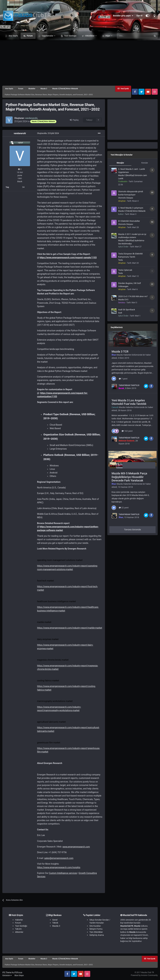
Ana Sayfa (13, 36)
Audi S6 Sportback (127, 310)
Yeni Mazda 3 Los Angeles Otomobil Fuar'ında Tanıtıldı (129, 402)
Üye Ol (139, 16)
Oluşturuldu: (48, 133)
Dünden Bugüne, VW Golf (130, 283)
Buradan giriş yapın (123, 16)
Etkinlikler (90, 36)
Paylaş (74, 120)
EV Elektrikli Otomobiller (129, 221)
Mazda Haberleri (124, 355)
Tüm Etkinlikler (96, 932)
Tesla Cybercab (125, 270)
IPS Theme (7, 972)
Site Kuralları (95, 926)
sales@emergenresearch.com (59, 858)
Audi (120, 313)
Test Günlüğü (70, 36)
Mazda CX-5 (123, 300)
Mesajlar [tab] (120, 163)
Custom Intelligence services (63, 873)
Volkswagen (123, 286)
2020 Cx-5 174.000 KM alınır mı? (133, 296)
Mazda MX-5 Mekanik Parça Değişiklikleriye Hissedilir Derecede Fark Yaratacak (129, 477)
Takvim (18, 929)
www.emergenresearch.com (76, 847)
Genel (55, 920)
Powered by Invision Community (144, 975)
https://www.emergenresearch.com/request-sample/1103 (68, 258)
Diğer (108, 36)
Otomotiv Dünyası (126, 198)
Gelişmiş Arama (97, 935)
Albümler (19, 932)
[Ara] (134, 36)
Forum (29, 36)
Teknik (55, 923)
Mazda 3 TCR (120, 352)
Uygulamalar (47, 36)
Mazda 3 (56, 926)
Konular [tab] (145, 163)
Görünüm (7, 975)
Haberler (19, 920)
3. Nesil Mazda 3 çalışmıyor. (131, 208)
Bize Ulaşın (19, 975)
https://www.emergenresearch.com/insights (59, 867)
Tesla (120, 260)
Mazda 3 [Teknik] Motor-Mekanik (132, 211)
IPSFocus (18, 972)
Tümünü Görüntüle (133, 530)
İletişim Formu (96, 929)
